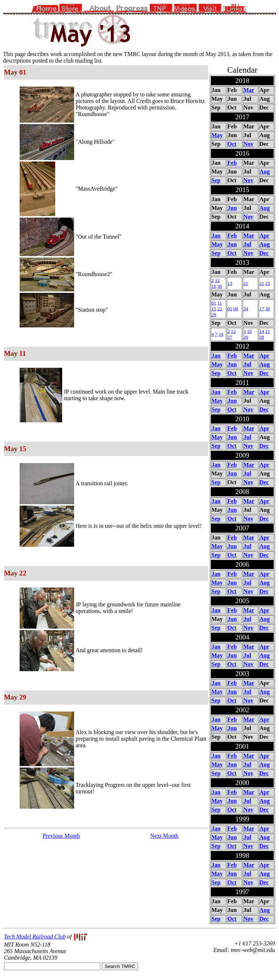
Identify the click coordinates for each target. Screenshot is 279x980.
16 (214, 286)
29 (214, 314)
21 (246, 283)
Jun (232, 208)
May (217, 135)
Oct (232, 144)
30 (220, 286)
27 (230, 337)
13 (230, 283)
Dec (264, 253)
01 (214, 303)
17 (262, 309)
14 (221, 334)
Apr (264, 236)
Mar (249, 90)
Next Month (165, 836)
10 (249, 331)
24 (246, 309)
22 (220, 309)
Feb (232, 163)
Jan (216, 236)
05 (230, 309)
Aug (264, 172)
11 (220, 303)
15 (214, 309)
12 (217, 280)
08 (236, 309)
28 (262, 337)
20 (246, 337)
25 (268, 283)
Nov (248, 144)
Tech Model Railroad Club (35, 937)
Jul (247, 244)
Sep (216, 180)
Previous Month (61, 836)
